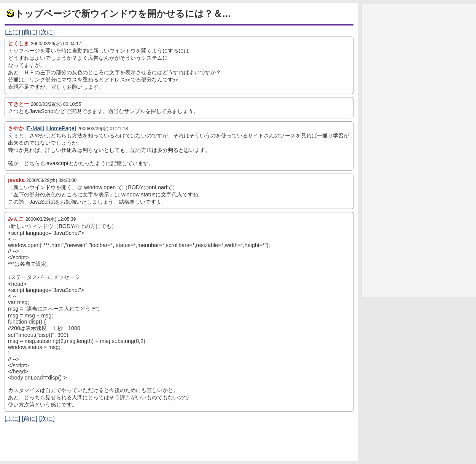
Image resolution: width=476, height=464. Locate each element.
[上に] (12, 32)
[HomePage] (61, 128)
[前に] (29, 32)
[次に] (47, 32)
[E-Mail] (35, 128)
